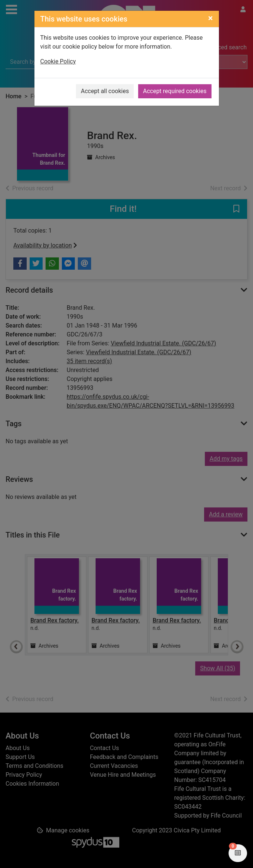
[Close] (211, 18)
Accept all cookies (105, 91)
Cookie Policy (58, 61)
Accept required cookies (175, 91)
